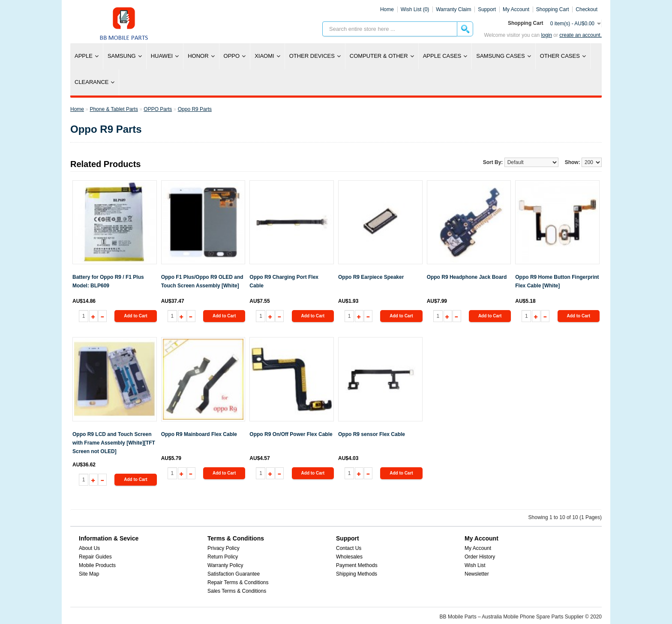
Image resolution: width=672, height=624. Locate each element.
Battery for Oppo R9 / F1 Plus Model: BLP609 (108, 281)
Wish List (475, 565)
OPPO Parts (158, 109)
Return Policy (223, 557)
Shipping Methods (357, 574)
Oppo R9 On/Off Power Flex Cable (291, 434)
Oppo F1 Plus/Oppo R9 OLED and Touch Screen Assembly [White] (202, 281)
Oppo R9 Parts (195, 109)
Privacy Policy (223, 548)
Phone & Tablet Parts (114, 109)
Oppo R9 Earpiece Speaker (371, 277)
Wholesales (349, 557)
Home (387, 9)
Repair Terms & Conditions (238, 582)
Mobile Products (97, 565)
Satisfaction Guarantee (234, 574)
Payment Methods (357, 565)
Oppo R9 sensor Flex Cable (372, 434)
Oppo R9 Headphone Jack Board (467, 277)
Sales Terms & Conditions (237, 591)
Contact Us (349, 548)
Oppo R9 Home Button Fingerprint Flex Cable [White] (557, 281)
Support (487, 9)
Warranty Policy (225, 565)
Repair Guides (95, 557)
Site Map (89, 574)
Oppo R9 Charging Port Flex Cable (284, 281)
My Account (478, 548)
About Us (89, 548)
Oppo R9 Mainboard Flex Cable (199, 434)
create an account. (580, 35)
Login (547, 35)
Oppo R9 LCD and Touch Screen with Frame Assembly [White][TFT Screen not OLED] (114, 443)
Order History (480, 557)
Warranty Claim (453, 9)
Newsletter (477, 574)
